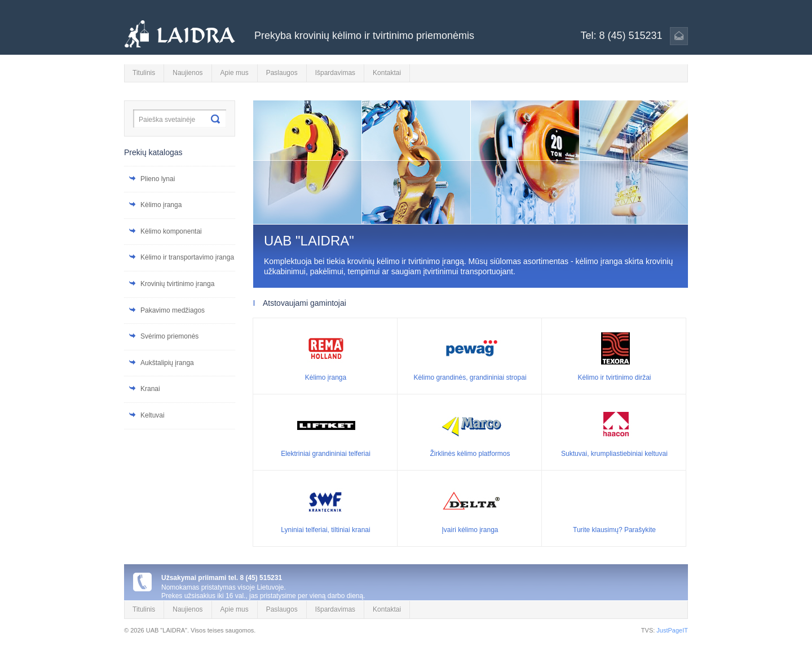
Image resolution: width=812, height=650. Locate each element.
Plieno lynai (158, 179)
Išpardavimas (335, 73)
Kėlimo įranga (161, 205)
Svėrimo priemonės (169, 336)
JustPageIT (672, 630)
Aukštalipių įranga (167, 363)
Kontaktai (387, 73)
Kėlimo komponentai (171, 231)
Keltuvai (153, 415)
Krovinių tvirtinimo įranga (177, 284)
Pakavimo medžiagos (173, 310)
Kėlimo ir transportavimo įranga (187, 257)
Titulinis (144, 73)
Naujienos (187, 73)
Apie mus (235, 73)
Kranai (150, 389)
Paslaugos (282, 73)
